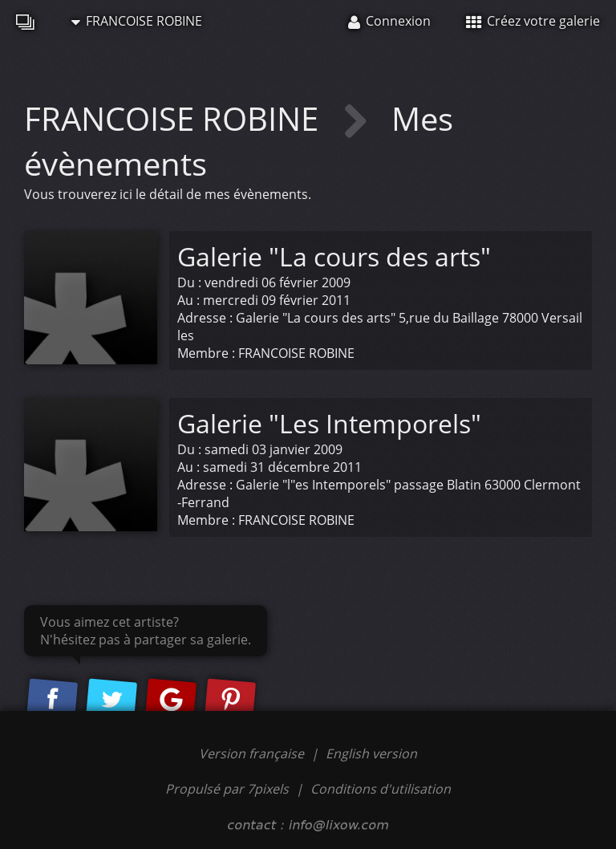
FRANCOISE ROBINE (137, 21)
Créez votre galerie (533, 21)
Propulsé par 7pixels (227, 789)
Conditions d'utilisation (381, 789)
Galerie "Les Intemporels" (329, 423)
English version (371, 754)
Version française (253, 754)
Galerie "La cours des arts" (334, 256)
